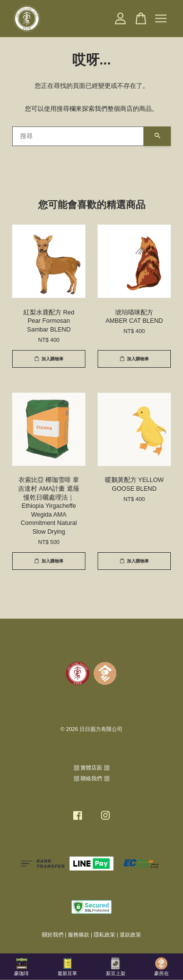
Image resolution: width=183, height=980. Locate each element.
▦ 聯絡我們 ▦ (91, 778)
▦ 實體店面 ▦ (91, 768)
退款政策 (130, 935)
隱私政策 (104, 935)
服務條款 (79, 935)
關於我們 (53, 935)
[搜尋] (78, 136)
